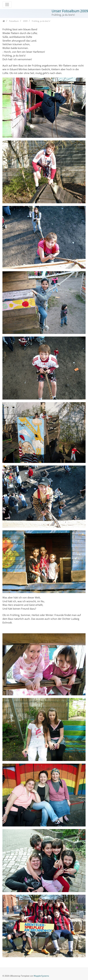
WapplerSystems (41, 976)
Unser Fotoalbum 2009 (70, 11)
